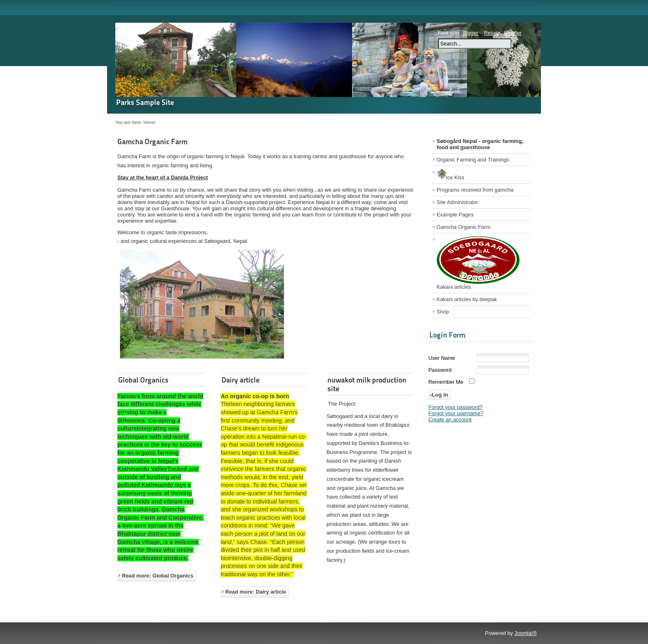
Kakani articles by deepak (467, 299)
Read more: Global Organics (158, 576)
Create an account (450, 419)
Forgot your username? (456, 413)
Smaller (513, 33)
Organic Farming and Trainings (473, 160)
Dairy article (241, 380)
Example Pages (455, 215)
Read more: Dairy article (256, 592)
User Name (442, 358)
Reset (491, 33)
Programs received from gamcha (475, 190)
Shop (443, 312)
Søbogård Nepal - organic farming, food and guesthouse (480, 144)
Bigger (471, 33)
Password (440, 370)
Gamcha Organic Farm (152, 141)
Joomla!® (526, 633)
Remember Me (446, 382)
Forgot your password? (456, 407)
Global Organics (143, 380)
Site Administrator (457, 202)
